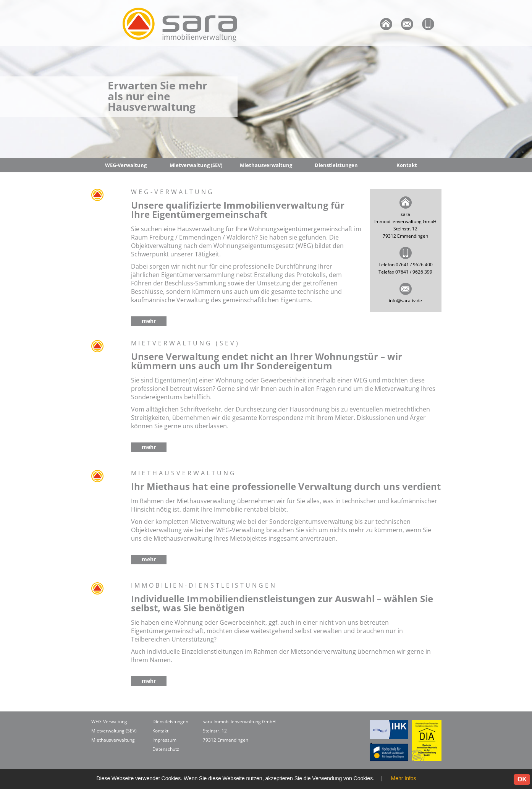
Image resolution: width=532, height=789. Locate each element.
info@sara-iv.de (405, 301)
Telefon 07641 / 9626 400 (406, 265)
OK (522, 779)
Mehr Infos (403, 778)
